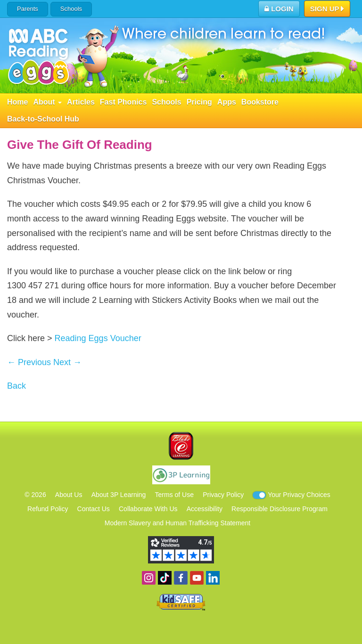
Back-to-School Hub (43, 119)
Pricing (199, 102)
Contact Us (94, 509)
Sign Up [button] (327, 9)
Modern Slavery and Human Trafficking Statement (177, 523)
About (47, 102)
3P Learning (181, 475)
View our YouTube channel (197, 578)
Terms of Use (174, 495)
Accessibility (205, 509)
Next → (67, 362)
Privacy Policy (223, 495)
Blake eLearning (181, 446)
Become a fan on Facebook (181, 578)
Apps (227, 102)
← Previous (29, 362)
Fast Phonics (123, 102)
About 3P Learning (119, 495)
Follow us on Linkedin (213, 578)
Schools (71, 9)
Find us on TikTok (165, 578)
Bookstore (260, 102)
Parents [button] (28, 9)
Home (17, 102)
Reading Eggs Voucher (98, 338)
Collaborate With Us (148, 509)
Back (16, 386)
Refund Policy (48, 509)
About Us (69, 495)
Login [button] (279, 9)
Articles (81, 102)
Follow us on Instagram (149, 578)
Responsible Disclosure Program (280, 509)
